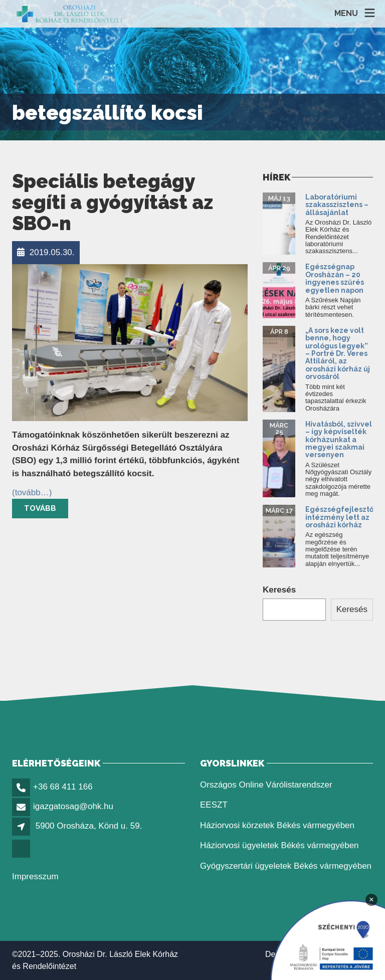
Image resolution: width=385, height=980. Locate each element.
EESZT (214, 805)
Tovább (40, 508)
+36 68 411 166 (63, 787)
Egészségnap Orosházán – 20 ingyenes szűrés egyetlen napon (335, 278)
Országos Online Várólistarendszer (266, 785)
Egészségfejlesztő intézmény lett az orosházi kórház (339, 517)
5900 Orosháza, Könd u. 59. (89, 826)
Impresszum (35, 876)
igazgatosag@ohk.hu (73, 806)
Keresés (279, 590)
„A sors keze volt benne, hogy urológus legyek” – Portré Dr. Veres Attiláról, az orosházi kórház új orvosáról (338, 353)
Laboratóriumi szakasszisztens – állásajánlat (337, 205)
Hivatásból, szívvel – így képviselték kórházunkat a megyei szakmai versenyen (339, 440)
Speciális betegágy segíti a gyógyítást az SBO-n (113, 202)
